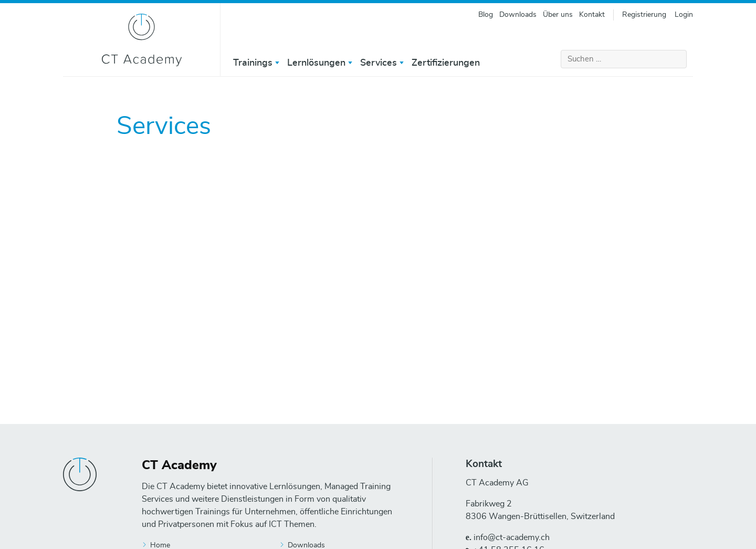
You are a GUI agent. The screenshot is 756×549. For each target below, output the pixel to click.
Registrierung (644, 15)
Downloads (518, 15)
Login (684, 15)
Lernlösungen (316, 63)
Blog (486, 15)
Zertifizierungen (446, 63)
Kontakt (592, 15)
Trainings (253, 63)
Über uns (558, 15)
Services (379, 63)
